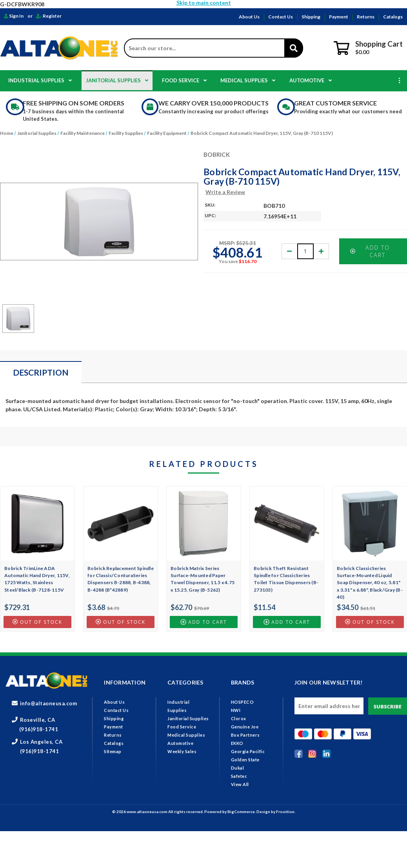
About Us (249, 17)
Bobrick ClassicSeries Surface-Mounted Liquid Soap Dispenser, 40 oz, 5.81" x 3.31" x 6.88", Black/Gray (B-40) (370, 583)
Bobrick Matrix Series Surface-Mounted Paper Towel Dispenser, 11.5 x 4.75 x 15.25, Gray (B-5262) (203, 579)
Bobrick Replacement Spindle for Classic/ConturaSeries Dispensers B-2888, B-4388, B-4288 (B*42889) (121, 579)
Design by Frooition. (276, 812)
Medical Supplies (248, 80)
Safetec (239, 776)
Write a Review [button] (225, 192)
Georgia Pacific (248, 751)
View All (240, 784)
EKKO (237, 743)
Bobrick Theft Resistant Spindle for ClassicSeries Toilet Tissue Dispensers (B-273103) (286, 579)
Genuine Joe (245, 727)
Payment (339, 17)
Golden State (245, 760)
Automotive (311, 80)
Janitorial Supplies (117, 80)
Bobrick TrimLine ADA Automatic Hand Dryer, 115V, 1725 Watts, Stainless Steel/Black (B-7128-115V (37, 579)
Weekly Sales (182, 751)
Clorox (239, 718)
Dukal (238, 768)
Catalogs (393, 17)
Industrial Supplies (40, 80)
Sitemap (113, 751)
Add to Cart (370, 251)
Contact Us (281, 17)
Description (41, 372)
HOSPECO (243, 702)
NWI (236, 710)
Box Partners (245, 735)
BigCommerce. (242, 812)
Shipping (311, 17)
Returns (366, 17)
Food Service (184, 80)
